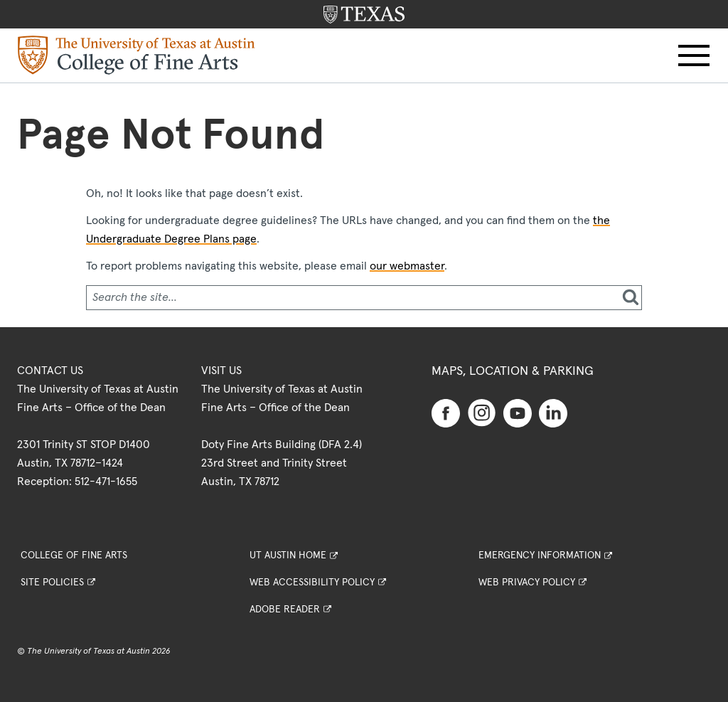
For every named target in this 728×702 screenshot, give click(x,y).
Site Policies (52, 583)
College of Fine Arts (74, 555)
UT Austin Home (288, 555)
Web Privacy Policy (527, 583)
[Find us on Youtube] (518, 413)
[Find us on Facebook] (446, 413)
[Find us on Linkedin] (553, 413)
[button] (694, 55)
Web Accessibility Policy (312, 583)
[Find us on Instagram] (482, 413)
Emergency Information (540, 555)
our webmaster (407, 266)
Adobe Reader (285, 610)
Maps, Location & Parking (513, 371)
